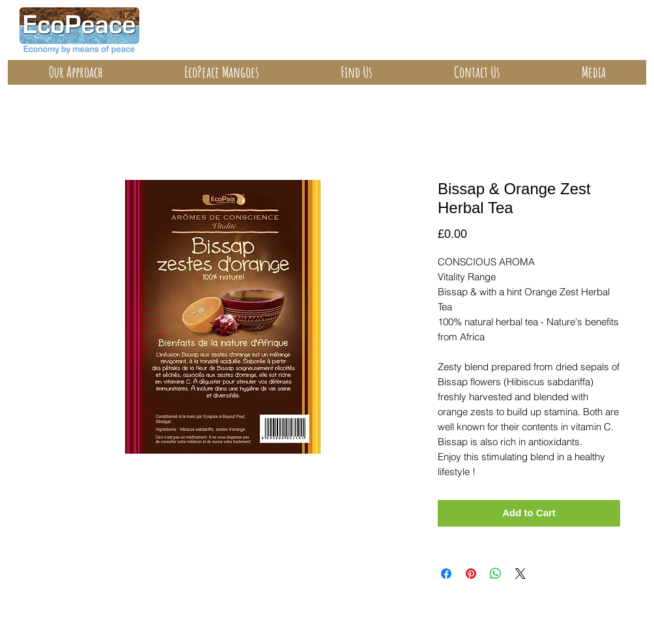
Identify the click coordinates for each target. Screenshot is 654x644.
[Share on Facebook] (446, 574)
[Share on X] (520, 574)
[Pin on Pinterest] (471, 574)
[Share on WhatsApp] (496, 574)
